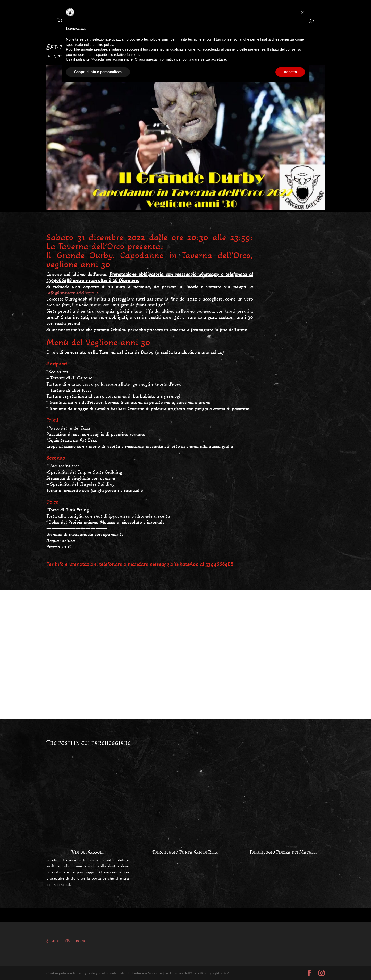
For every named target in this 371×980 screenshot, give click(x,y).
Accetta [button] (290, 72)
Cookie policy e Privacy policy (72, 973)
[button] (302, 12)
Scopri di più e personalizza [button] (98, 72)
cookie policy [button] (103, 45)
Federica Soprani (147, 973)
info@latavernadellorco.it (72, 293)
